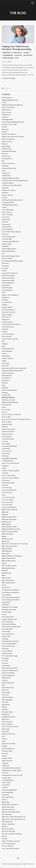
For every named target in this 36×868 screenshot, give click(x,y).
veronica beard (8, 797)
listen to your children (10, 478)
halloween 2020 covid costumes (14, 368)
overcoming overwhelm (11, 597)
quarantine (6, 666)
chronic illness (7, 195)
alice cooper (7, 112)
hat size (5, 383)
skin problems (7, 724)
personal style (7, 629)
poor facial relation (9, 644)
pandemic (6, 605)
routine (5, 680)
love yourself (7, 505)
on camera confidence (11, 590)
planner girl (6, 636)
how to (5, 412)
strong (4, 739)
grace (4, 354)
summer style (7, 751)
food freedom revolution (11, 324)
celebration (6, 176)
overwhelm (6, 602)
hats (4, 385)
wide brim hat (7, 822)
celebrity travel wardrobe (12, 185)
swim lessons (7, 761)
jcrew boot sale (8, 439)
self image (6, 692)
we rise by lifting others (11, 812)
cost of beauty (7, 229)
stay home (6, 729)
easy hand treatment (10, 273)
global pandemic (8, 349)
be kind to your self (9, 124)
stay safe (5, 731)
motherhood (6, 573)
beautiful (5, 129)
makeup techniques (9, 519)
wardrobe (6, 802)
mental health (7, 549)
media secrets (7, 539)
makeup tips (7, 522)
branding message (9, 151)
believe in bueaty (8, 139)
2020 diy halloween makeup (12, 105)
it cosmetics (7, 436)
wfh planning (7, 814)
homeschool (6, 405)
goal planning (7, 351)
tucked (5, 787)
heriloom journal (17, 53)
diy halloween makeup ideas (13, 261)
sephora (5, 709)
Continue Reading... (9, 78)
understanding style (9, 790)
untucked (5, 795)
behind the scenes (9, 134)
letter (4, 468)
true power (6, 783)
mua (4, 575)
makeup (5, 514)
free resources (8, 327)
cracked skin (7, 239)
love (4, 495)
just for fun (6, 451)
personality (6, 631)
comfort (5, 222)
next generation (28, 55)
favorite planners (8, 310)
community (6, 224)
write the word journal (11, 841)
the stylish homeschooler (12, 768)
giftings (5, 344)
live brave (6, 480)
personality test (8, 634)
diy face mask (7, 258)
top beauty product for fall (12, 775)
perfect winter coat (9, 619)
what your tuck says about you (14, 819)
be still (4, 127)
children (5, 193)
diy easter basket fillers (11, 256)
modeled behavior (9, 568)
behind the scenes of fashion (13, 137)
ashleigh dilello (8, 119)
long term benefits (9, 490)
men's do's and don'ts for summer (15, 544)
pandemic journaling (8, 58)
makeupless (6, 524)
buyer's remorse (8, 163)
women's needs (8, 829)
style (4, 741)
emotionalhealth (8, 283)
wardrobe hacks (8, 807)
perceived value (8, 617)
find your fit (6, 317)
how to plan (6, 417)
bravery (5, 154)
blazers (5, 144)
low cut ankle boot (9, 507)
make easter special (10, 510)
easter (4, 271)
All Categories (7, 98)
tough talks (6, 778)
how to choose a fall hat (11, 414)
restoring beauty (8, 675)
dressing (5, 266)
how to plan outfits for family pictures (16, 419)
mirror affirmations (9, 566)
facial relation (7, 290)
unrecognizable (8, 792)
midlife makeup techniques (12, 556)
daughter (5, 246)
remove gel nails (8, 673)
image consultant (9, 429)
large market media (10, 458)
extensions (6, 285)
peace (17, 58)
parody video (7, 612)
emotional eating (8, 278)
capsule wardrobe (9, 168)
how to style (7, 422)
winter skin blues (8, 824)
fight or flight (7, 315)
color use (6, 217)
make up (5, 512)
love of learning (8, 497)
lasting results (8, 461)
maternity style (8, 534)
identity (5, 427)
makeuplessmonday (9, 527)
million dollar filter (9, 558)
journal (5, 441)
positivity (5, 648)
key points (6, 454)
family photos (7, 302)
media (4, 536)
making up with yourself (11, 529)
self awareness (8, 688)
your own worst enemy (11, 848)
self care (5, 690)
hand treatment (8, 373)
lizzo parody (7, 488)
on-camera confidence (11, 592)
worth (4, 836)
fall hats (5, 300)
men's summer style (10, 546)
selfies (5, 707)
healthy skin (6, 395)
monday (5, 570)
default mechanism (9, 249)
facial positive (7, 288)
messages (6, 553)
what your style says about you (14, 817)
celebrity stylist (8, 183)
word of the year (8, 831)
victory (5, 800)
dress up (5, 263)
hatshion (5, 388)
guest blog (6, 356)
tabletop (5, 763)
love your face (8, 502)
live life (5, 485)
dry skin (5, 268)
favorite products (9, 312)
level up (5, 473)
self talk (5, 702)
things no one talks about (12, 770)
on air (4, 585)
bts (3, 161)
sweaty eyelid (7, 758)
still (3, 736)
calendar (5, 166)
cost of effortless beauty (11, 232)
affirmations (7, 110)
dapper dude (7, 244)
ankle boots (6, 115)
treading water (8, 780)
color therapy (7, 215)
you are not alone (9, 844)
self (3, 685)
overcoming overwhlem (11, 600)
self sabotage (7, 700)
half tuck (5, 366)
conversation (7, 227)
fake (4, 293)
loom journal (18, 55)
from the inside (8, 334)
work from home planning (12, 834)
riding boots (6, 678)
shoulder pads (7, 712)
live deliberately (8, 483)
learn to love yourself (10, 463)
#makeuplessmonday (10, 100)
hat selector (7, 378)
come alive (6, 220)
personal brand (8, 622)
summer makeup (8, 749)
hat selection (7, 376)
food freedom (7, 322)
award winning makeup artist (13, 122)
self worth (6, 705)
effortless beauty (8, 276)
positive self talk (8, 646)
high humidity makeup (10, 402)
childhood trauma (9, 190)
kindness (5, 456)
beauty (5, 132)
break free (6, 156)
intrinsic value (7, 434)
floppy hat (6, 319)
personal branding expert (11, 627)
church (5, 197)
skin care (6, 719)
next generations (8, 583)
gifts (4, 346)
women (5, 827)
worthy (5, 839)
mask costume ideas (10, 532)
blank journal (7, 141)
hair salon (6, 363)
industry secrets (8, 432)
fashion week (7, 307)
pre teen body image (10, 656)
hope (4, 407)
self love (5, 695)
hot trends (6, 410)
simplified (6, 714)
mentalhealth (7, 551)
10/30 (4, 102)
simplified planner (9, 717)
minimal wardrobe (9, 561)
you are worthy (8, 846)
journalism (6, 449)
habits (4, 361)
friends (5, 332)
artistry (5, 117)
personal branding (9, 624)
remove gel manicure (10, 671)
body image (6, 146)
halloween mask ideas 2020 (12, 371)
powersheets (7, 653)
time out (5, 773)
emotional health (8, 280)
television (6, 766)
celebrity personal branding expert (15, 180)
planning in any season (10, 641)
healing (5, 393)
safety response (8, 683)
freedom (5, 329)
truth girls (6, 785)
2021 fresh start (8, 107)
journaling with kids (8, 55)
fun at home (7, 336)
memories (6, 541)
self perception (8, 697)
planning (5, 639)
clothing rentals (8, 202)
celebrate (6, 173)
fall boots (6, 298)
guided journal (8, 358)
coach (4, 207)
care (4, 171)
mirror (4, 563)
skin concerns (7, 722)
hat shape (6, 380)
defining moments (9, 251)
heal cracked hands (9, 390)
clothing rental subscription (12, 200)
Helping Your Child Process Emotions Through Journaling (17, 48)
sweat (4, 756)
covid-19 (5, 234)
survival (5, 753)
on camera (6, 588)
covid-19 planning (8, 237)
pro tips (5, 661)
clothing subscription (10, 205)
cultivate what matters (11, 241)
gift (3, 341)
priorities (5, 658)
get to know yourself (10, 339)
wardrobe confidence (10, 805)
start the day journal (10, 727)
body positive (7, 149)
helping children (7, 53)
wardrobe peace (8, 809)
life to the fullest (9, 475)
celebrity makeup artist (11, 178)
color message (8, 210)
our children (7, 595)
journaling (26, 53)
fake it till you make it (10, 295)
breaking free (7, 159)
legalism (5, 466)
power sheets (7, 651)
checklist (5, 188)
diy (3, 254)
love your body (8, 500)
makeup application (9, 517)
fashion (5, 305)
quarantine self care (10, 668)
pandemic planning (9, 610)
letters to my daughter (11, 471)
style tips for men (9, 744)
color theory (7, 212)
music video (6, 578)
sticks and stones (9, 734)
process (5, 663)
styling (4, 746)
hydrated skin (7, 424)
